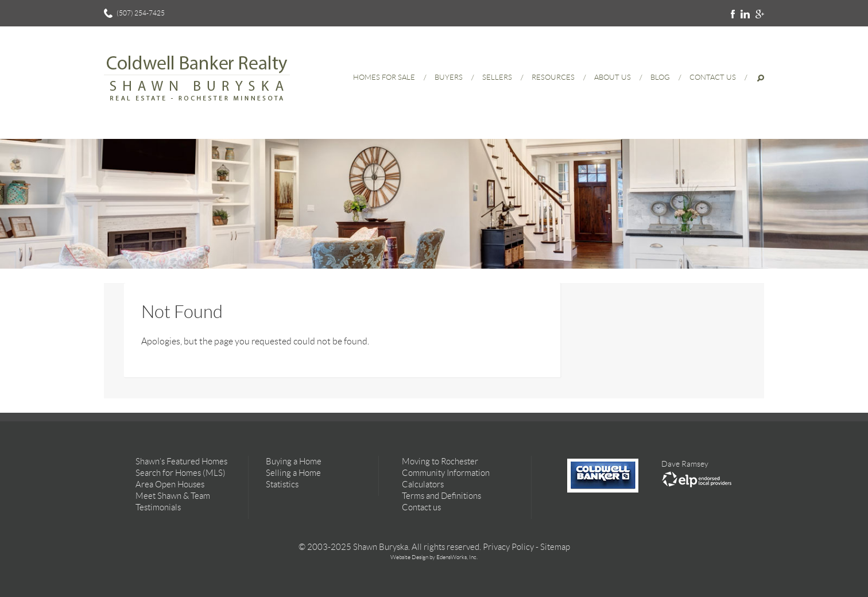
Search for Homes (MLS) (181, 473)
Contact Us (713, 77)
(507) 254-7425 (141, 13)
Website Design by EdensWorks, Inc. (434, 557)
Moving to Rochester (440, 462)
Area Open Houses (170, 484)
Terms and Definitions (441, 496)
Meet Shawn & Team (173, 496)
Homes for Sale (384, 77)
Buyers (449, 77)
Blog (660, 77)
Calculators (423, 484)
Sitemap (555, 547)
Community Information (446, 473)
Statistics (282, 484)
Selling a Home (293, 473)
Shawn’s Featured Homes (181, 462)
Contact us (421, 507)
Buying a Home (294, 462)
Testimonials (158, 507)
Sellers (497, 77)
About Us (613, 77)
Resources (553, 77)
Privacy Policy (508, 547)
